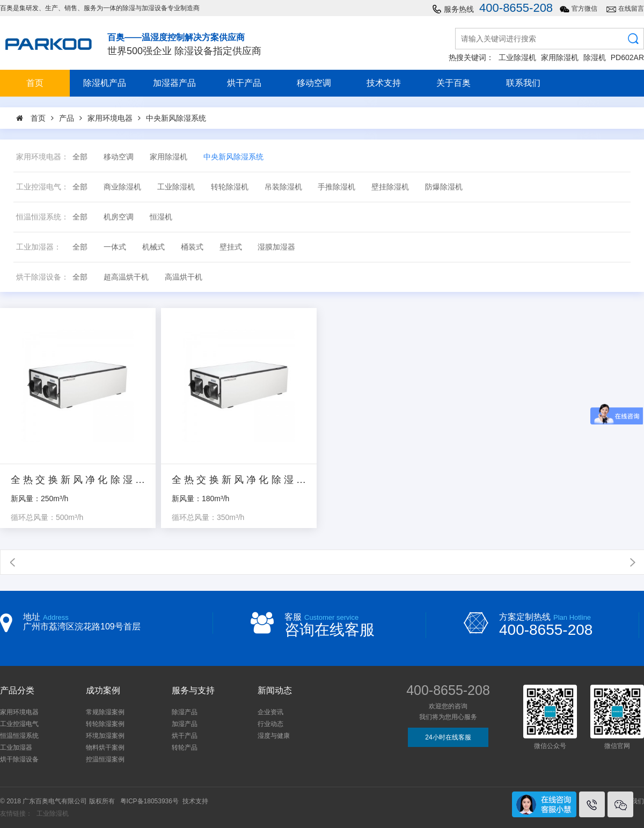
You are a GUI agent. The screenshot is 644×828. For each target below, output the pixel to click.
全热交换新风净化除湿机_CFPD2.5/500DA (78, 480)
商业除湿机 (122, 187)
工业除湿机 (517, 57)
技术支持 (384, 83)
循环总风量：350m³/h (208, 518)
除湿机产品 (105, 83)
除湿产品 (185, 712)
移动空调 (314, 83)
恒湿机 (161, 217)
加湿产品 (185, 724)
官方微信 (584, 9)
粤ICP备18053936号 (149, 801)
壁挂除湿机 (390, 187)
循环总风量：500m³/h (47, 518)
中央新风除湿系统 (233, 157)
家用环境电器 (19, 712)
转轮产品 (185, 748)
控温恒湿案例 (105, 759)
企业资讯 (270, 712)
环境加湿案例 (105, 736)
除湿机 (595, 57)
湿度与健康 (274, 736)
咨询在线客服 (330, 630)
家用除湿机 (560, 57)
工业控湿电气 (19, 724)
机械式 (153, 247)
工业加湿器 (16, 748)
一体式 (115, 247)
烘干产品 (244, 83)
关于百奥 (453, 83)
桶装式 (192, 247)
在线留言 (631, 9)
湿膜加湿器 (276, 247)
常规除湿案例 (105, 712)
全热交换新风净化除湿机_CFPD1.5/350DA (239, 480)
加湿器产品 (174, 83)
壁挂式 (231, 247)
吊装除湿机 (283, 187)
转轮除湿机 (230, 187)
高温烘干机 (184, 277)
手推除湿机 (336, 187)
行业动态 (270, 724)
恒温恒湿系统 (19, 736)
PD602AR (627, 57)
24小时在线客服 (448, 737)
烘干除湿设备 (19, 759)
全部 (80, 157)
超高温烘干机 (126, 277)
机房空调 (119, 217)
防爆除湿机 (444, 187)
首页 (35, 83)
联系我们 (523, 83)
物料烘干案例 (105, 748)
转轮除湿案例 (105, 724)
